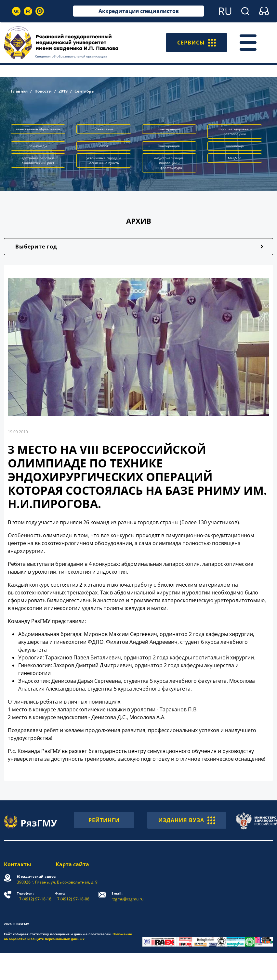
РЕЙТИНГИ (104, 820)
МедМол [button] (235, 158)
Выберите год (36, 247)
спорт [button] (104, 146)
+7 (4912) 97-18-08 (72, 896)
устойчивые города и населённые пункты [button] (104, 160)
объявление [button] (104, 129)
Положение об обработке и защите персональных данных (68, 936)
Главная (19, 91)
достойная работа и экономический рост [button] (38, 160)
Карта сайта (72, 864)
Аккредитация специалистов (139, 11)
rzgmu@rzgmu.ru (127, 896)
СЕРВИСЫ (197, 43)
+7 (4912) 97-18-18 (34, 896)
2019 (63, 91)
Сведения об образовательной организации (71, 56)
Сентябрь (84, 91)
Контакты (18, 864)
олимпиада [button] (235, 146)
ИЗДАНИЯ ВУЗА (187, 820)
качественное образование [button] (38, 129)
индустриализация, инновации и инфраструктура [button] (169, 163)
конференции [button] (169, 129)
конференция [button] (169, 146)
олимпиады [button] (38, 146)
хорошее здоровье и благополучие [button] (235, 131)
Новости (43, 91)
